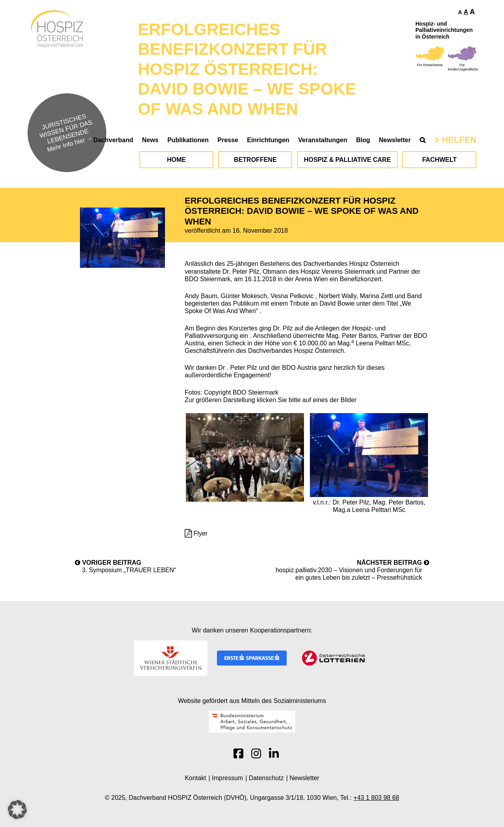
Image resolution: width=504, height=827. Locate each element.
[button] (17, 810)
